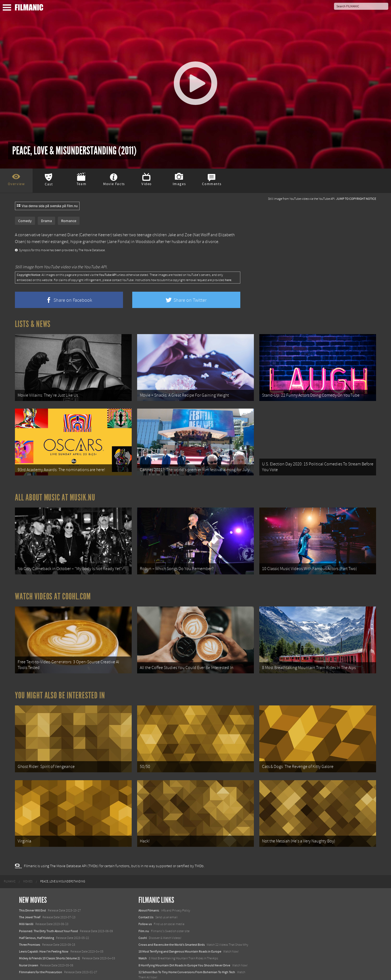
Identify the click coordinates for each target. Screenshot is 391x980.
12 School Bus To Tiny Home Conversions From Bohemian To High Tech (187, 958)
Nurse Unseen (29, 951)
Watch (143, 944)
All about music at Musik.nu (55, 493)
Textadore (145, 970)
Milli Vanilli (26, 910)
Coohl (143, 924)
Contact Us (146, 903)
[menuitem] (10, 867)
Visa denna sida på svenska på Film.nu (47, 206)
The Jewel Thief (30, 903)
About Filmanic (149, 897)
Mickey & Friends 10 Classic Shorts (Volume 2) (50, 944)
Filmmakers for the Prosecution (41, 958)
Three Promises (30, 931)
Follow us (145, 910)
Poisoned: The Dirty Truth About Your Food (48, 917)
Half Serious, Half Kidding (37, 924)
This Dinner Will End (32, 897)
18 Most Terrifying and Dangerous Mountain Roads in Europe (180, 938)
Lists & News (33, 324)
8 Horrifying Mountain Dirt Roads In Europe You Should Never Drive (184, 951)
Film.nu (144, 917)
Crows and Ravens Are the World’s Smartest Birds (172, 931)
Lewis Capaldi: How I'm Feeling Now (44, 938)
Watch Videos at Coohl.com (53, 589)
